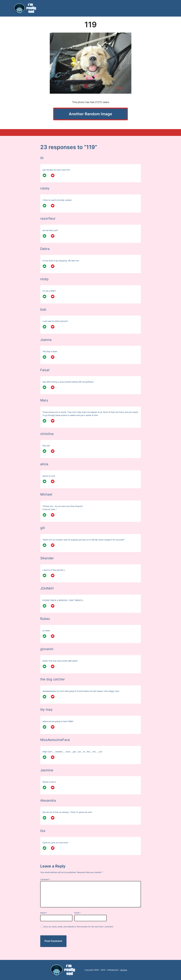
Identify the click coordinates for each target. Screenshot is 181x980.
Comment (45, 879)
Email (77, 913)
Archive (124, 970)
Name (44, 913)
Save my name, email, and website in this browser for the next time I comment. (78, 927)
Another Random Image (90, 114)
